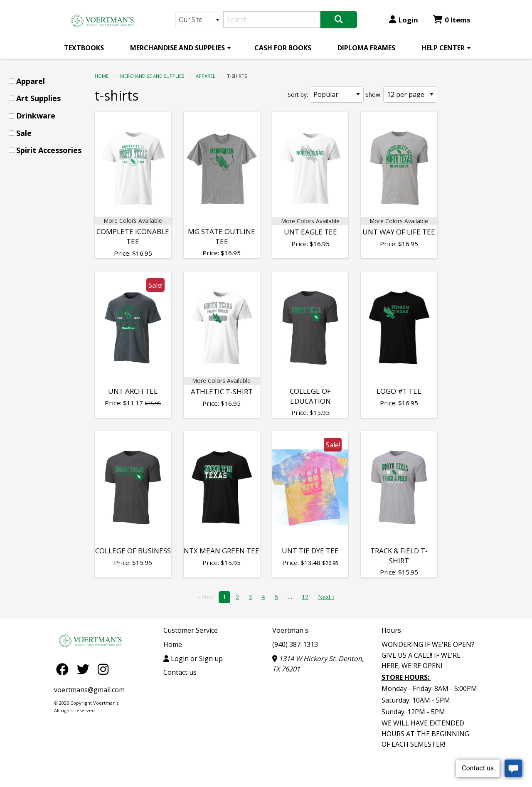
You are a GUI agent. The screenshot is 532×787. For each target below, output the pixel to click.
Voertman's (290, 630)
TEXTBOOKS (84, 48)
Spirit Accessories (49, 150)
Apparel (206, 76)
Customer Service (191, 630)
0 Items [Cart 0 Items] (452, 20)
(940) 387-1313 (295, 644)
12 (305, 597)
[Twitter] (85, 669)
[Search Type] (199, 20)
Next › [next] (326, 597)
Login (404, 20)
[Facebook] (64, 669)
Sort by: (298, 95)
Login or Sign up (193, 659)
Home (102, 76)
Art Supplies (38, 98)
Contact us (180, 672)
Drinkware (36, 116)
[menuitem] (84, 48)
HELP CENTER (443, 48)
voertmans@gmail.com (89, 690)
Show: (373, 95)
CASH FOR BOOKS (283, 48)
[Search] (272, 20)
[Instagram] (103, 669)
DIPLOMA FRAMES (366, 48)
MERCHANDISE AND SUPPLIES (177, 48)
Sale (24, 133)
